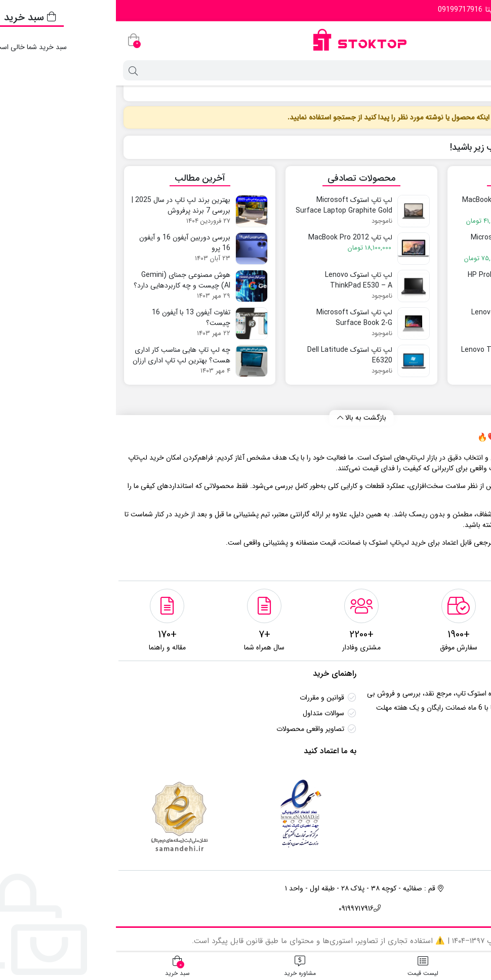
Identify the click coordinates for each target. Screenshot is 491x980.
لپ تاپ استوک (457, 91)
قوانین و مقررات (206, 698)
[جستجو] (254, 70)
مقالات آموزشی (450, 806)
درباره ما (460, 791)
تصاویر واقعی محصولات (194, 729)
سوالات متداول (208, 713)
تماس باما (458, 775)
